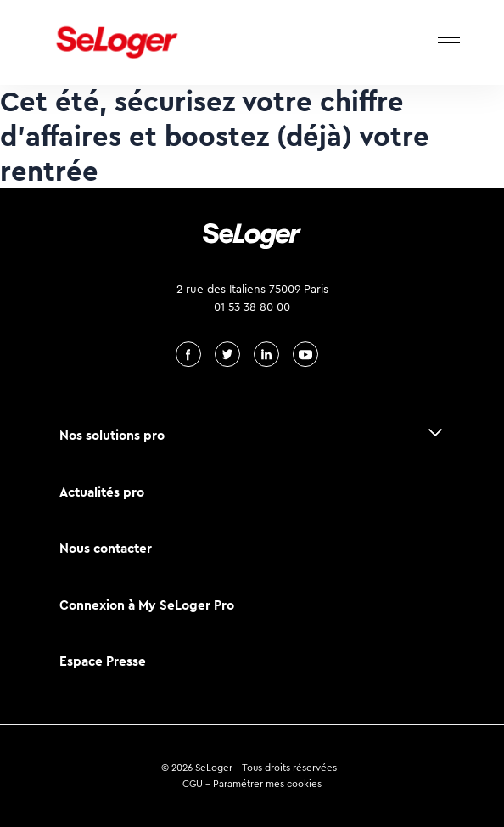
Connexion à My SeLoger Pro (147, 605)
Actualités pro (102, 492)
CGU (193, 784)
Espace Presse (103, 661)
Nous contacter (106, 548)
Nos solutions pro (112, 435)
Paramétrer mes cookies (267, 784)
